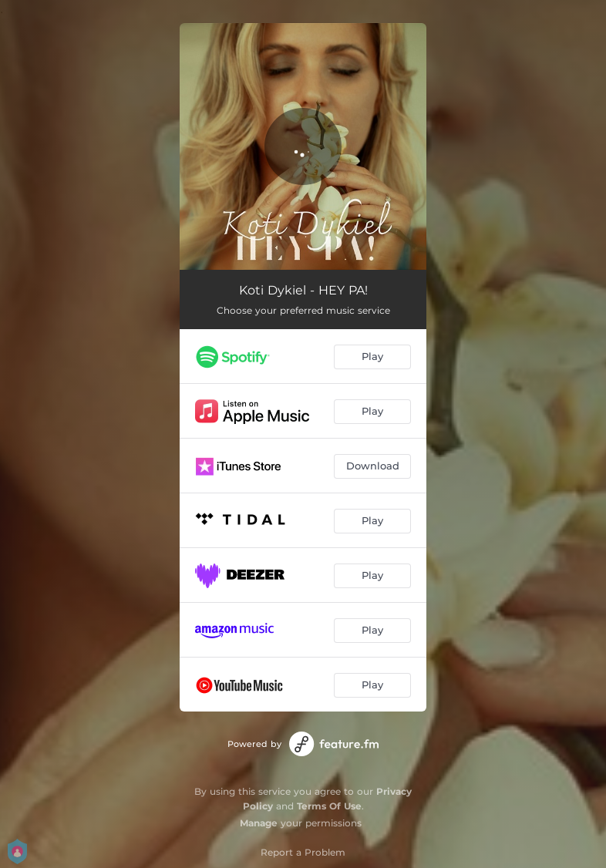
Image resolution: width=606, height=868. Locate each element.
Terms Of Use (329, 806)
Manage (259, 823)
